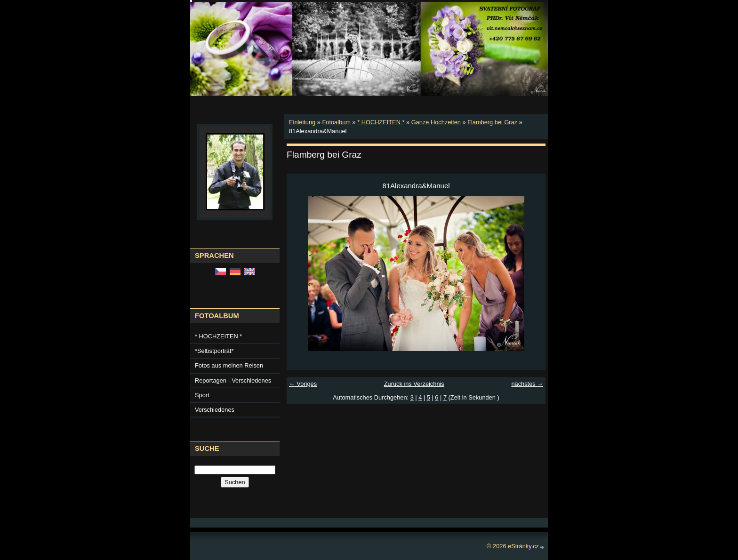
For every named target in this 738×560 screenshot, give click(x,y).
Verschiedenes (215, 410)
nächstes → (527, 384)
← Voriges (303, 384)
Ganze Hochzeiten (436, 122)
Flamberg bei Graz (492, 122)
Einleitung (302, 122)
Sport (202, 395)
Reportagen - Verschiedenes (233, 380)
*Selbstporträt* (214, 351)
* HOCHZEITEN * (381, 122)
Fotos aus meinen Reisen (229, 365)
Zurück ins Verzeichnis (414, 384)
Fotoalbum (336, 122)
